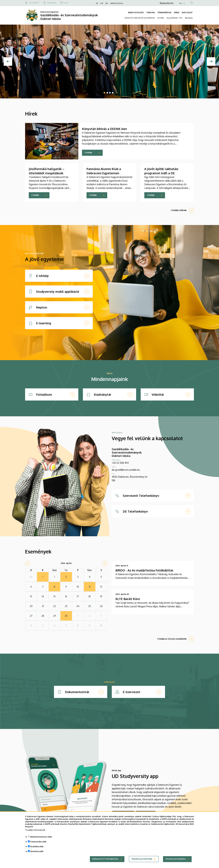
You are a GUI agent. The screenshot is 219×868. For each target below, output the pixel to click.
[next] (105, 563)
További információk (35, 835)
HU (181, 3)
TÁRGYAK (150, 13)
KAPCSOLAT (187, 13)
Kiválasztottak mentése (105, 864)
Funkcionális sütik (38, 847)
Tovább (88, 153)
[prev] (28, 563)
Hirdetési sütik (37, 856)
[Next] (211, 61)
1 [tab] (104, 93)
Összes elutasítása (142, 864)
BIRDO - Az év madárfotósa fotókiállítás (144, 570)
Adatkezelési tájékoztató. (163, 829)
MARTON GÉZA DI (117, 3)
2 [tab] (107, 93)
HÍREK (177, 13)
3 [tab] (110, 93)
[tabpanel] (109, 61)
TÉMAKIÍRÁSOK (164, 13)
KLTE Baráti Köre (128, 599)
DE (97, 3)
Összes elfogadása (176, 864)
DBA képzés (189, 18)
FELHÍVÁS (161, 18)
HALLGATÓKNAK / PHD (174, 18)
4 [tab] (113, 93)
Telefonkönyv (52, 3)
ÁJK (107, 3)
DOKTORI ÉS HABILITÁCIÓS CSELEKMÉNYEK (140, 18)
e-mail (66, 3)
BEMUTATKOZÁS (136, 13)
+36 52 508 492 (34, 3)
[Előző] (8, 61)
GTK (102, 3)
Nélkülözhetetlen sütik (41, 842)
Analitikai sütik (37, 852)
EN (184, 3)
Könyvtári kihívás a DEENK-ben (104, 129)
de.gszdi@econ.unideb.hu (126, 470)
